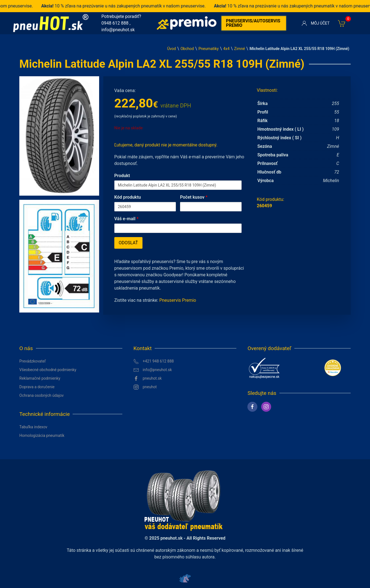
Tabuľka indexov (33, 427)
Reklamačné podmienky (40, 378)
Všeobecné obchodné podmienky (48, 370)
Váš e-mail (126, 219)
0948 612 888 (115, 23)
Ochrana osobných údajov (42, 395)
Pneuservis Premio (178, 300)
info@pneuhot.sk (118, 30)
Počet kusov (194, 197)
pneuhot (145, 387)
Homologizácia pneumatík (42, 435)
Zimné (240, 49)
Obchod (187, 49)
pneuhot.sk (148, 379)
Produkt (122, 176)
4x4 (227, 49)
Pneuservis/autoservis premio (253, 23)
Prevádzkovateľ (33, 361)
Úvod (171, 49)
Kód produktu (128, 197)
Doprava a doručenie (37, 387)
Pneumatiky (209, 49)
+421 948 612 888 (154, 361)
